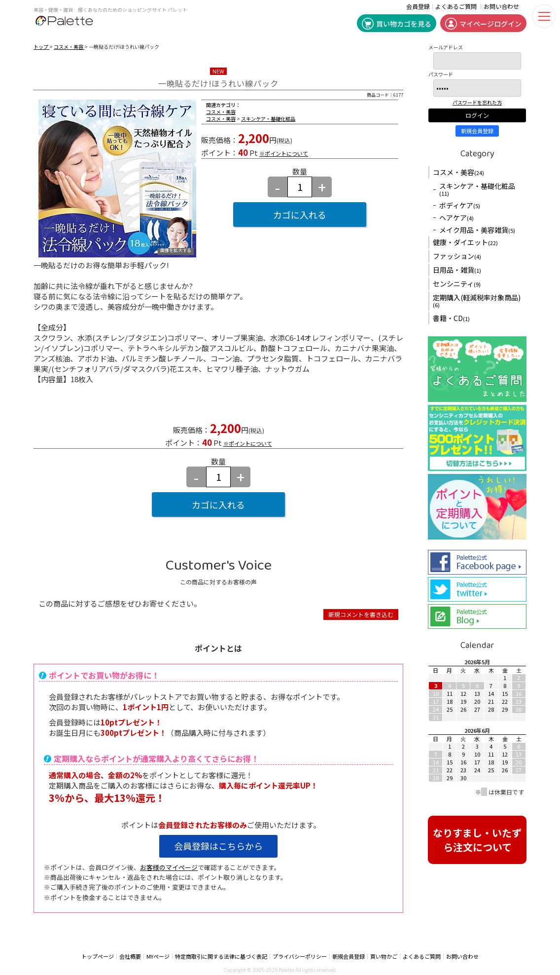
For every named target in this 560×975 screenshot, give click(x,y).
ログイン (477, 115)
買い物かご (384, 957)
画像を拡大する (176, 251)
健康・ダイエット (465, 242)
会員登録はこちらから (218, 846)
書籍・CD (451, 318)
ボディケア (460, 205)
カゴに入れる (300, 215)
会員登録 (418, 6)
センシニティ (457, 284)
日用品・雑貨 (457, 270)
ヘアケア (456, 217)
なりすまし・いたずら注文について (477, 840)
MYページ (158, 957)
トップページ (98, 957)
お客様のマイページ (169, 867)
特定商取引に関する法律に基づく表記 (221, 957)
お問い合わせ (501, 6)
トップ (41, 47)
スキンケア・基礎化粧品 (268, 119)
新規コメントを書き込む (361, 614)
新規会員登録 (477, 131)
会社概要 (130, 957)
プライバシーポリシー (300, 957)
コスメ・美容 (69, 47)
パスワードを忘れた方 (477, 103)
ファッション (457, 256)
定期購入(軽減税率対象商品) (477, 301)
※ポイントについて (284, 153)
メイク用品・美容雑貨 (477, 230)
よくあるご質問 (456, 6)
